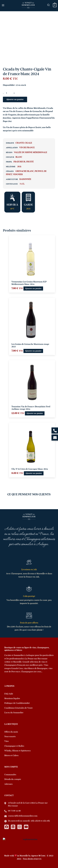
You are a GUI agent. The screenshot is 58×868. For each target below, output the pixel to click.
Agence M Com (38, 856)
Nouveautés (10, 737)
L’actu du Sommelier (14, 713)
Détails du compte (13, 779)
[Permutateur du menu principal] (3, 5)
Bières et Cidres (11, 756)
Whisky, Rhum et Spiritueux (18, 751)
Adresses (8, 784)
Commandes (10, 775)
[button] (49, 6)
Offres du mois (11, 732)
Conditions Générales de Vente (18, 708)
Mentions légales (12, 699)
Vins (6, 741)
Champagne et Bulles (14, 746)
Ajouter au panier (15, 99)
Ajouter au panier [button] (33, 289)
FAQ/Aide (9, 694)
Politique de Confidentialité (17, 703)
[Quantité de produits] (9, 93)
